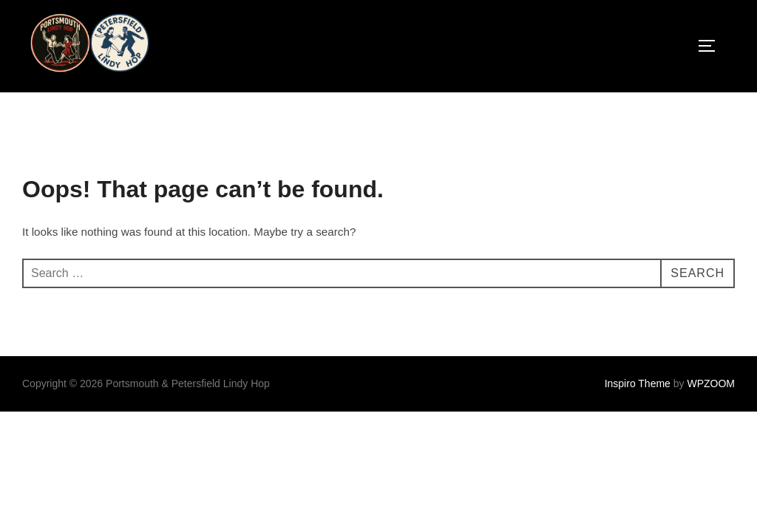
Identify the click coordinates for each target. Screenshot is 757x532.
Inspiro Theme (638, 383)
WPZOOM (711, 383)
